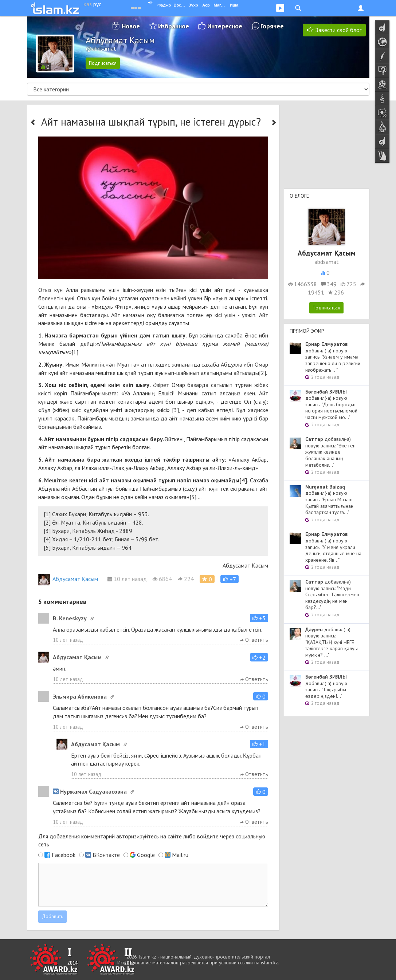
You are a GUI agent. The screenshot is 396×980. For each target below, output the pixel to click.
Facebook (64, 855)
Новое (131, 26)
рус (97, 4)
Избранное (174, 26)
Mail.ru (180, 855)
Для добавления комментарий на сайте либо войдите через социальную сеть (152, 840)
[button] (230, 579)
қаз (88, 4)
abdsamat (327, 262)
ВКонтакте (106, 855)
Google (146, 855)
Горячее (272, 26)
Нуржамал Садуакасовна (90, 791)
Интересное (225, 26)
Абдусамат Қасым (68, 579)
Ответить (254, 640)
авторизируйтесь (138, 836)
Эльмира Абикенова (80, 696)
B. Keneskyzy (70, 618)
